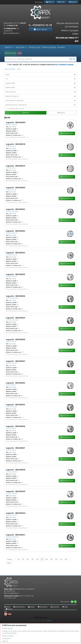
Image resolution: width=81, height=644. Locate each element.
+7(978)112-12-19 (40, 25)
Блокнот (9, 609)
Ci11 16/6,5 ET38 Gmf (12, 211)
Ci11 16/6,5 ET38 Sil (11, 233)
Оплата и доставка (49, 47)
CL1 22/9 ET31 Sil (11, 168)
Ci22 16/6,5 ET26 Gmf (12, 320)
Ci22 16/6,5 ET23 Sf (11, 277)
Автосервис (21, 47)
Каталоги (9, 47)
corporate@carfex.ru (12, 33)
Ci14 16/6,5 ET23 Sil (11, 255)
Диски (19, 69)
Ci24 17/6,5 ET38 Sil (11, 494)
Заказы (61, 2)
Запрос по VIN (10, 53)
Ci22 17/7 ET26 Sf (11, 342)
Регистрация (39, 2)
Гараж (19, 53)
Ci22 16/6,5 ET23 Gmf (12, 298)
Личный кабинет (19, 607)
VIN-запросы (43, 607)
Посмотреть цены (67, 133)
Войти (50, 2)
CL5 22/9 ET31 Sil (11, 190)
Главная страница (10, 69)
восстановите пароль (64, 65)
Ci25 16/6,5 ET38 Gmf (12, 537)
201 (42, 559)
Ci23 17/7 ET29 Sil (11, 450)
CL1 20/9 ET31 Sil (11, 146)
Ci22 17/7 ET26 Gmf (11, 363)
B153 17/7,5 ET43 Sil (11, 125)
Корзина (73, 2)
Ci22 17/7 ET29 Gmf (11, 407)
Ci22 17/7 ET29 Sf (11, 385)
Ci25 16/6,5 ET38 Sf (12, 515)
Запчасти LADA (34, 47)
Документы (55, 607)
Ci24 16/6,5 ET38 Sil (12, 472)
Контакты (61, 47)
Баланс (7, 607)
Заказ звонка (40, 29)
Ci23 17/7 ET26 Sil (11, 429)
